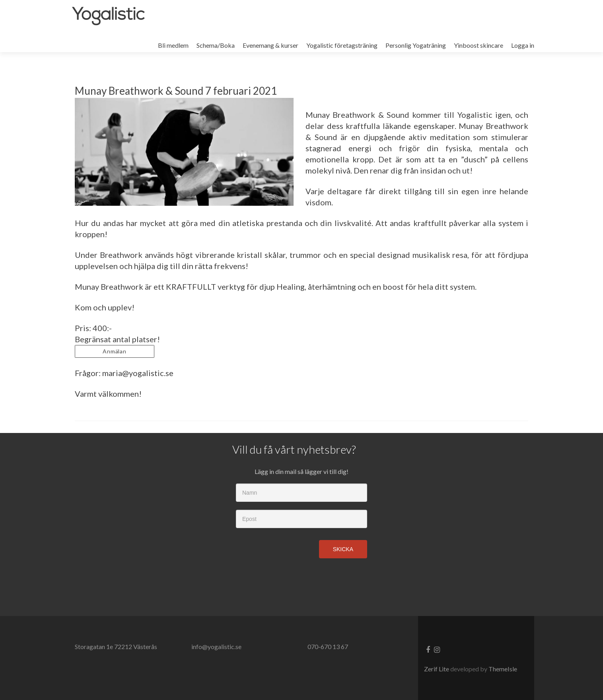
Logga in (523, 45)
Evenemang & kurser (270, 45)
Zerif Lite (437, 669)
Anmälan (115, 351)
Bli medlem (173, 45)
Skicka (343, 549)
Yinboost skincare (479, 45)
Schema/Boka (216, 45)
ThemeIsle (503, 669)
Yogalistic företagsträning (342, 45)
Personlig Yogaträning (416, 45)
